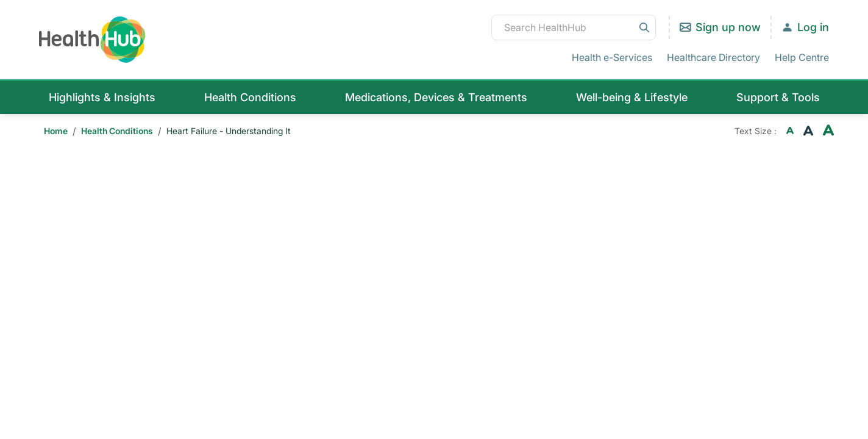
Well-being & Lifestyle (632, 97)
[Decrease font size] (790, 131)
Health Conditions (250, 97)
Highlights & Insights (102, 97)
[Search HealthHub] (574, 27)
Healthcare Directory (713, 57)
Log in (813, 27)
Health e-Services (612, 57)
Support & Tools (778, 97)
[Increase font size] (828, 131)
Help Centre (802, 57)
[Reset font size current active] (808, 131)
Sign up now (728, 27)
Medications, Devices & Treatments (436, 97)
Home (56, 131)
